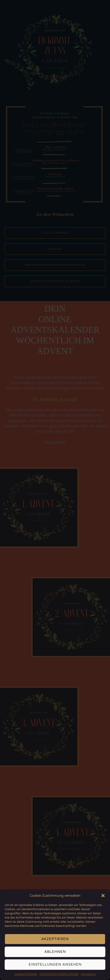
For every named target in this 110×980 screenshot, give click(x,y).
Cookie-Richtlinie (26, 977)
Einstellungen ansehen (55, 967)
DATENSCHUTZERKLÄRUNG (59, 977)
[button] (103, 898)
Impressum (88, 977)
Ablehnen (55, 954)
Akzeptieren (55, 942)
